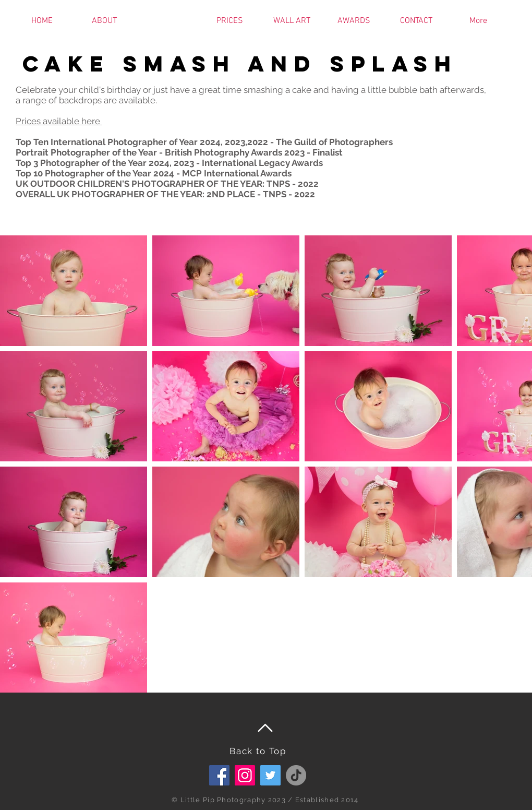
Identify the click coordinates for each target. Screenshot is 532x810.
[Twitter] (270, 775)
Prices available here (59, 121)
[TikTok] (296, 775)
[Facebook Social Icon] (219, 775)
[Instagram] (245, 775)
